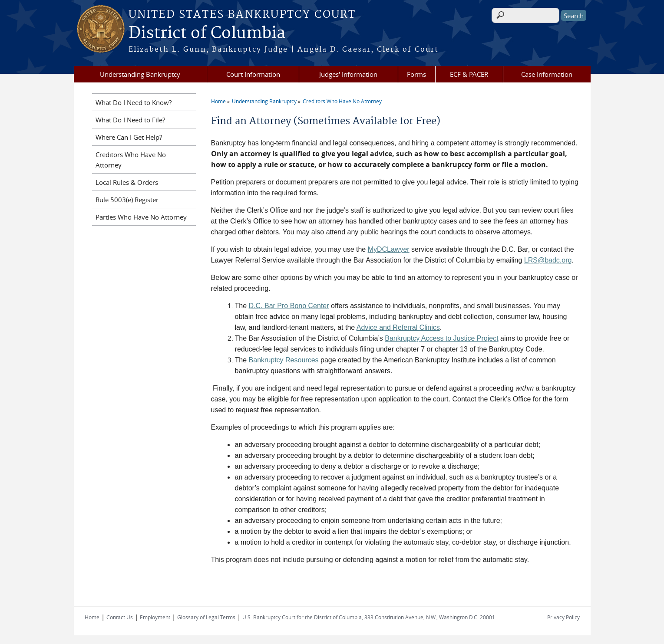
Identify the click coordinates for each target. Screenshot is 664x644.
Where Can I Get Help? (129, 137)
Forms (416, 74)
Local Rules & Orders (127, 182)
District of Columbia (207, 33)
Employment (155, 617)
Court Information (253, 74)
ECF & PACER (469, 74)
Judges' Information (348, 74)
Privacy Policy (563, 617)
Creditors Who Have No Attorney (342, 101)
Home (218, 101)
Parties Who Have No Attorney (141, 217)
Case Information (547, 74)
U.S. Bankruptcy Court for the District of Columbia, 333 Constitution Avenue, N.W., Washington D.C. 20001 (369, 617)
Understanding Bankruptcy (140, 74)
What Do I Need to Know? (134, 102)
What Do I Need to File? (130, 120)
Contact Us (120, 617)
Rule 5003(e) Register (127, 200)
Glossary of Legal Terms (206, 617)
